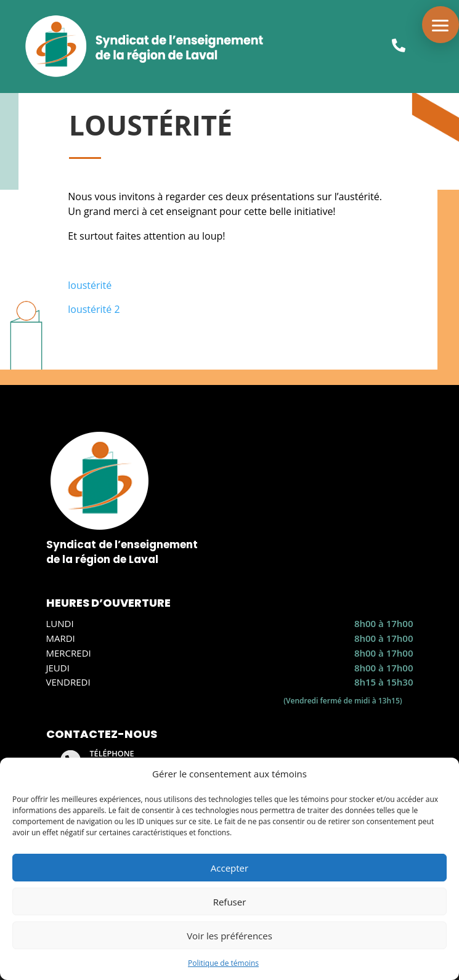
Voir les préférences (229, 936)
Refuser (230, 902)
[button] (441, 25)
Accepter (229, 868)
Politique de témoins (223, 963)
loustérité (90, 285)
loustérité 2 (94, 309)
